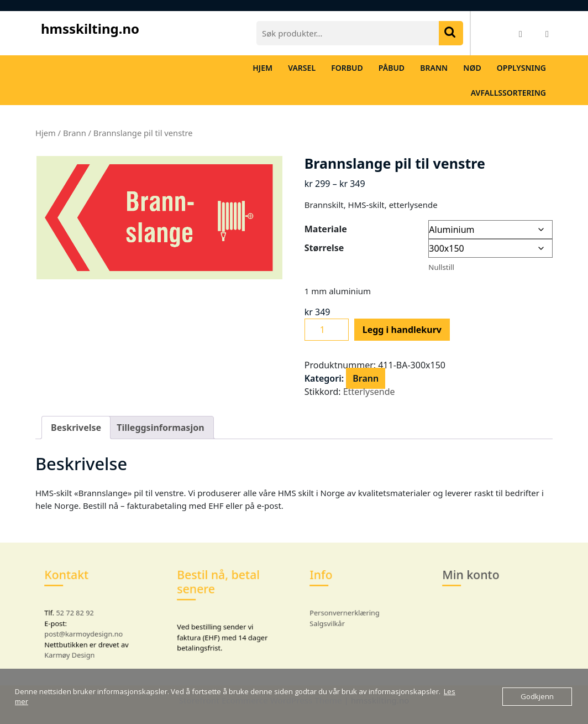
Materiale (326, 229)
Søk (451, 33)
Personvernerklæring (348, 613)
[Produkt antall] (327, 330)
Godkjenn (537, 696)
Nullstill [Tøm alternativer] (441, 267)
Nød (472, 68)
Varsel (302, 68)
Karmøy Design (75, 646)
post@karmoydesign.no (86, 629)
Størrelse (324, 248)
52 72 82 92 (79, 613)
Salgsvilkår (335, 621)
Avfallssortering (508, 93)
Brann (434, 68)
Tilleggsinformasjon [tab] (160, 428)
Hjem (262, 68)
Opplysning (521, 68)
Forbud (347, 68)
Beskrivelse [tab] (76, 428)
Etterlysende (369, 392)
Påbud (392, 68)
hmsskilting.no (90, 28)
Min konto (476, 583)
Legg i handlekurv (402, 330)
